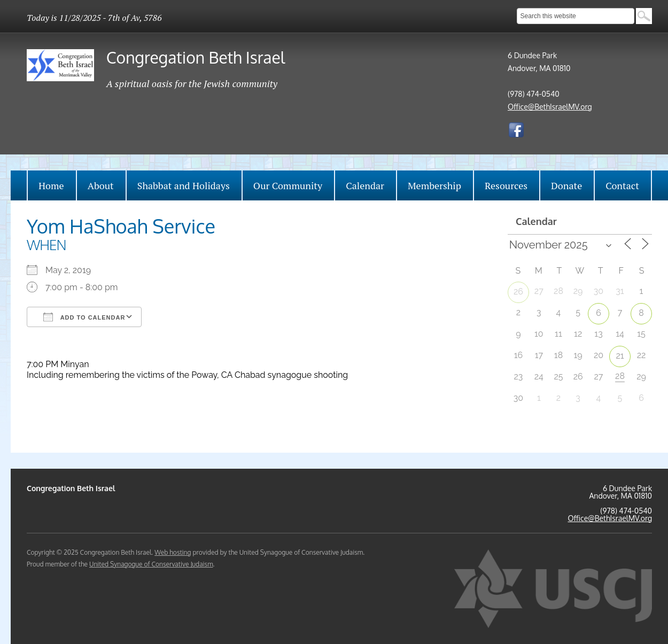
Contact (622, 185)
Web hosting (173, 552)
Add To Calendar (84, 317)
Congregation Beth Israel (196, 57)
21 (620, 356)
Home (51, 185)
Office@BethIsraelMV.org (550, 107)
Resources (506, 185)
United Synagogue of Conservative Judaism (151, 564)
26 (518, 292)
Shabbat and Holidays (184, 185)
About (101, 185)
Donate (566, 185)
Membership (434, 185)
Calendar (365, 185)
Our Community (288, 185)
